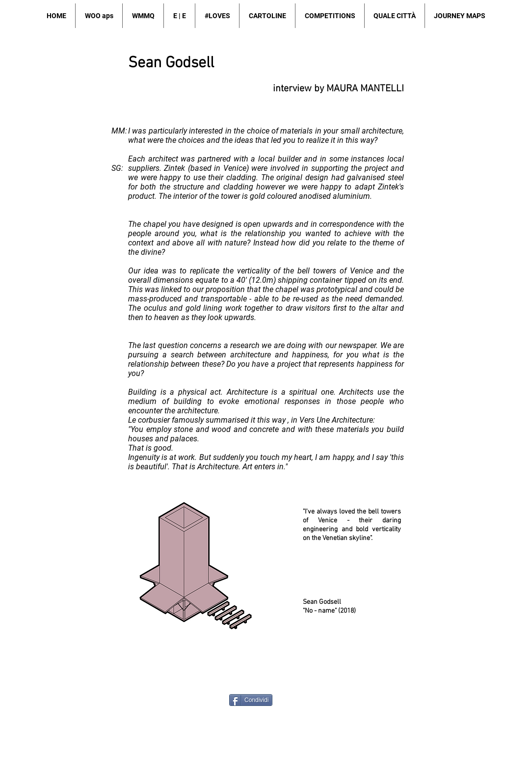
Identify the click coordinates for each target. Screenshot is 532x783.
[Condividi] (251, 700)
